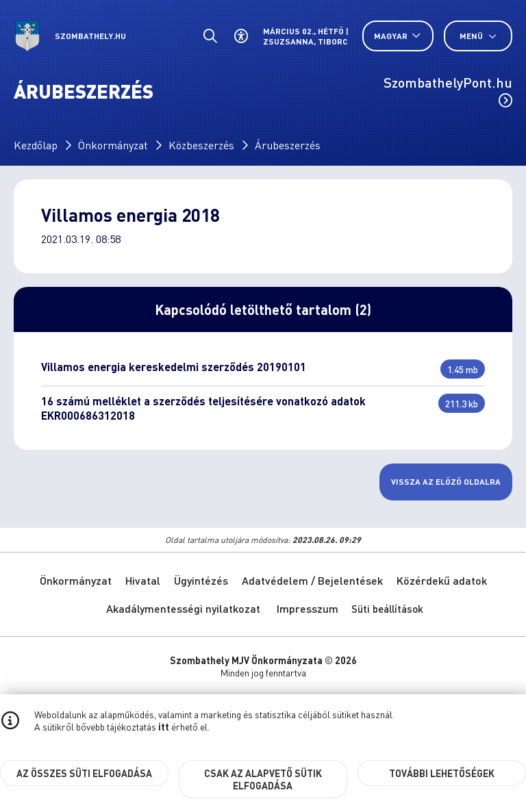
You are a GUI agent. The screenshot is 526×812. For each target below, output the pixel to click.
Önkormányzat (113, 145)
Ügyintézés (201, 580)
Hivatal (143, 580)
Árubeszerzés (288, 145)
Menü (478, 36)
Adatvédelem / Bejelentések (312, 580)
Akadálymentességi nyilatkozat (183, 608)
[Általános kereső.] (210, 36)
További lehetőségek (442, 773)
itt (164, 726)
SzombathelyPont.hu (448, 90)
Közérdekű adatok (442, 580)
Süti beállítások (387, 609)
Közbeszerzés (201, 145)
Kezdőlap (36, 145)
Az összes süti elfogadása (84, 773)
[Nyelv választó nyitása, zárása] (398, 36)
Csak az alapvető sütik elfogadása (263, 779)
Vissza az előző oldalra (446, 482)
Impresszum (308, 608)
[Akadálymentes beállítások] (241, 36)
